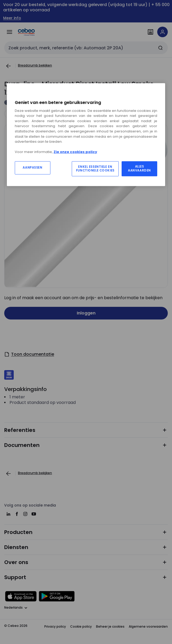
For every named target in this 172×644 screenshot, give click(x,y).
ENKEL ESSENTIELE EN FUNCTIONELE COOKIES (95, 169)
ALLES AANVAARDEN (139, 169)
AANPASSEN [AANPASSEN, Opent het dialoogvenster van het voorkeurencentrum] (32, 168)
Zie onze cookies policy (75, 152)
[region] (86, 135)
